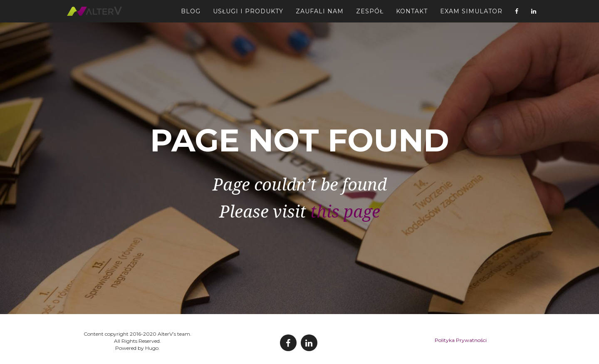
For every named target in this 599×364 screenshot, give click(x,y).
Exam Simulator (471, 15)
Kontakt (412, 15)
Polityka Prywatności (461, 340)
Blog (191, 15)
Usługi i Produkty (248, 15)
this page (345, 212)
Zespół (370, 15)
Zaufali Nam (320, 15)
